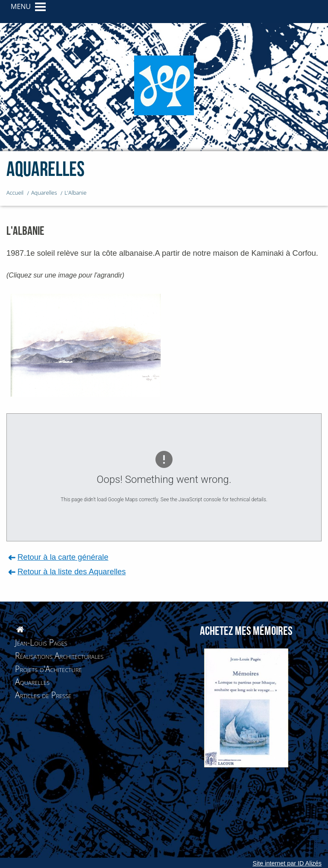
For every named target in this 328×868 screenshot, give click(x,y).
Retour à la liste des (72, 571)
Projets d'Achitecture (48, 669)
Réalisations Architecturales (59, 656)
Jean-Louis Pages (41, 642)
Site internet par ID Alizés (287, 863)
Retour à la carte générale (63, 557)
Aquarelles (32, 682)
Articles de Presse (43, 695)
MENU (21, 6)
